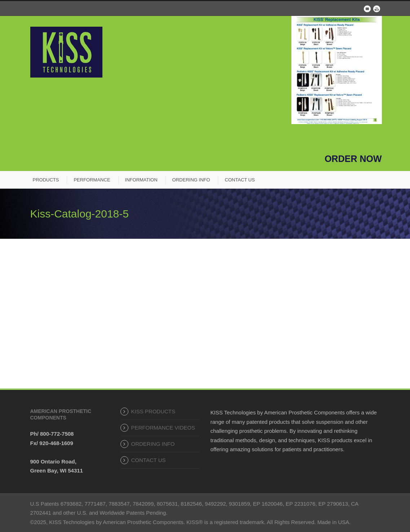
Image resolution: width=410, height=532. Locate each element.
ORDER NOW (353, 159)
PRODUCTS (46, 180)
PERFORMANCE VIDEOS (163, 428)
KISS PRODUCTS (153, 411)
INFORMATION (141, 180)
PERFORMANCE (92, 180)
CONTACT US (240, 180)
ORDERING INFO (191, 180)
